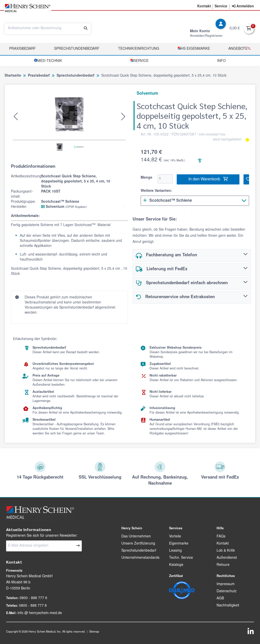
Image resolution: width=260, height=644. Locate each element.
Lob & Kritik (226, 551)
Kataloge (176, 565)
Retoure (223, 565)
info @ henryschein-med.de (40, 613)
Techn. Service (181, 558)
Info (221, 61)
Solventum (64, 207)
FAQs (221, 537)
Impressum (226, 584)
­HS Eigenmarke (194, 49)
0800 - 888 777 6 (33, 598)
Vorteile (175, 537)
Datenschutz (227, 591)
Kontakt (223, 544)
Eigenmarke (179, 544)
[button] (204, 7)
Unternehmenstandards (140, 558)
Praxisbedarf (22, 49)
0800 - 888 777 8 (33, 606)
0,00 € (235, 29)
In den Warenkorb (208, 179)
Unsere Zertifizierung (138, 544)
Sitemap (94, 632)
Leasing (175, 551)
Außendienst (227, 558)
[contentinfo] (243, 7)
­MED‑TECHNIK (48, 61)
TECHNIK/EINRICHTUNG (139, 49)
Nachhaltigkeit (228, 606)
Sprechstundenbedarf (77, 49)
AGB (220, 599)
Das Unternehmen (136, 537)
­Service (139, 61)
